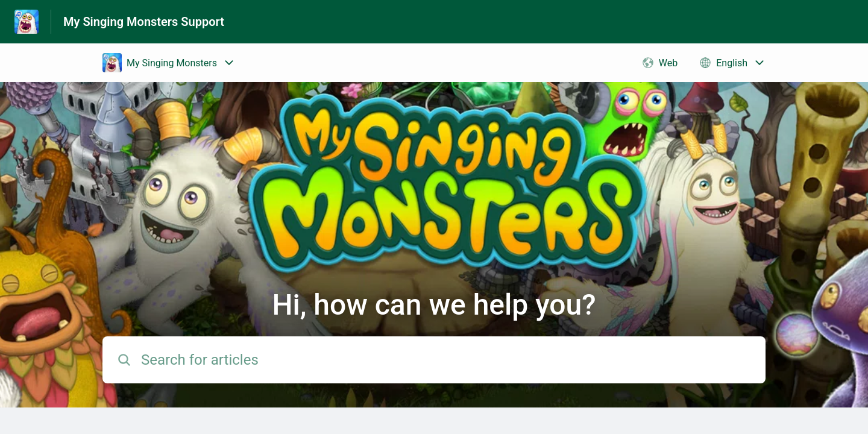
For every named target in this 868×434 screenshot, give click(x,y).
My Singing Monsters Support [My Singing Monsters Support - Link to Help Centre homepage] (144, 22)
